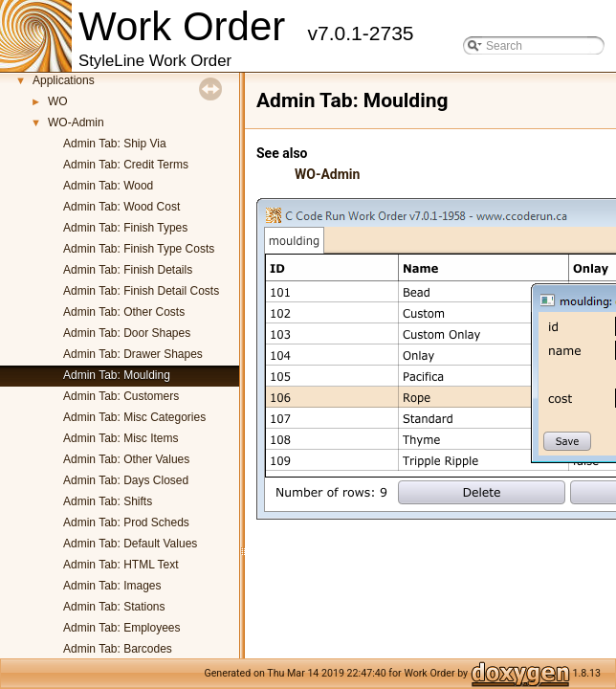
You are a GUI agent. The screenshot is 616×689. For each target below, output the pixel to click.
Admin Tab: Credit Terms (126, 165)
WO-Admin (76, 122)
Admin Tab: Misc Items (121, 438)
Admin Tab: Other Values (126, 459)
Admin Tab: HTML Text (121, 565)
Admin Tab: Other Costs (124, 312)
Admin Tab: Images (112, 586)
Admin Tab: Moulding (117, 375)
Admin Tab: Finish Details (128, 270)
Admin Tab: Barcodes (118, 649)
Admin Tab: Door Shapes (127, 333)
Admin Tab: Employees (122, 628)
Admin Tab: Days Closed (126, 480)
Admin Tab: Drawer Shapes (133, 354)
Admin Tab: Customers (121, 396)
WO (58, 101)
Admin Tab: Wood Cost (121, 207)
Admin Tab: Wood (108, 186)
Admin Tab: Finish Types (125, 228)
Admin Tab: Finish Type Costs (139, 249)
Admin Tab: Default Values (130, 544)
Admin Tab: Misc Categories (134, 417)
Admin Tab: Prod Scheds (126, 522)
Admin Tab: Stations (114, 607)
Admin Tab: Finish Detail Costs (141, 291)
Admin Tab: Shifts (108, 501)
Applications (64, 80)
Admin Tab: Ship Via (115, 144)
